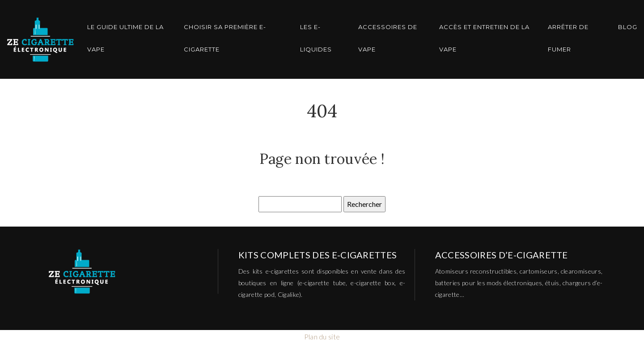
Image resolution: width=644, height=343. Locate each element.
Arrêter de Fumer (568, 38)
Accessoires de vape (388, 38)
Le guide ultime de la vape (125, 38)
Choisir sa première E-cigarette (225, 38)
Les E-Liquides (316, 38)
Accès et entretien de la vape (484, 38)
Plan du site (322, 337)
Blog (628, 27)
